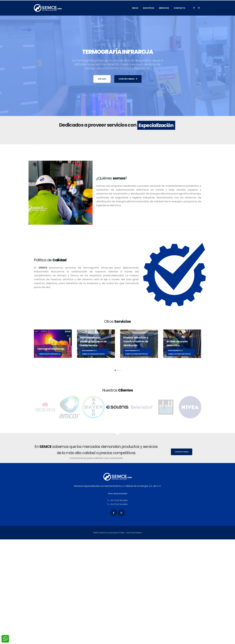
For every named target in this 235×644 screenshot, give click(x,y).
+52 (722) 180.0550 (117, 500)
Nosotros (149, 8)
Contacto (179, 8)
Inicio (135, 8)
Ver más (102, 79)
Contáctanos (182, 452)
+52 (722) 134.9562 (117, 504)
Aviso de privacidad (118, 493)
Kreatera (138, 533)
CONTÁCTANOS (128, 79)
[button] (115, 374)
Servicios (164, 8)
